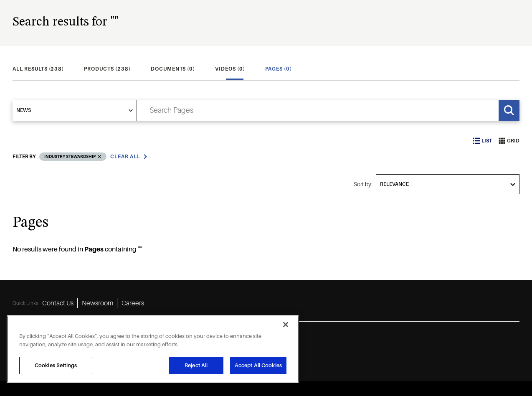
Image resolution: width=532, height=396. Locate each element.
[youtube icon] (81, 299)
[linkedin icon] (39, 299)
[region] (153, 349)
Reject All (196, 365)
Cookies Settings (56, 365)
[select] (75, 127)
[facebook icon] (18, 299)
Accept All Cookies (258, 365)
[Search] (509, 127)
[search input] (318, 127)
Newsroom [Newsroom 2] (98, 258)
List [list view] (483, 157)
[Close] (286, 325)
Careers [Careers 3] (133, 258)
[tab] (30, 69)
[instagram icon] (60, 299)
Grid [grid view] (509, 157)
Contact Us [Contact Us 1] (58, 258)
